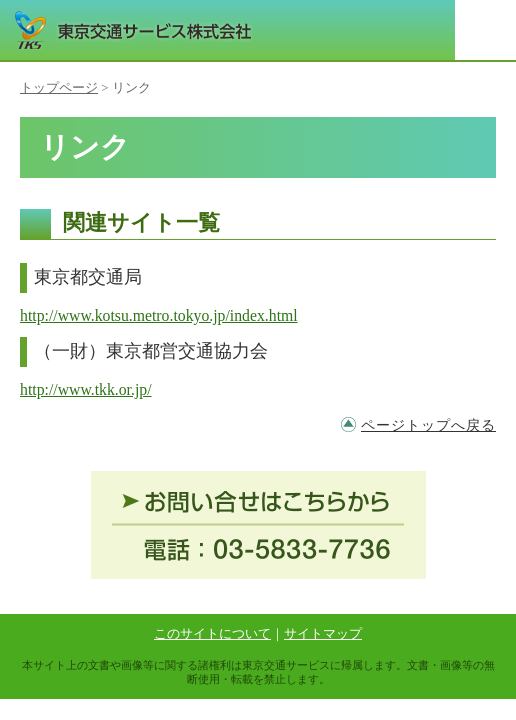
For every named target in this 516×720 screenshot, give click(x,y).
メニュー (485, 30)
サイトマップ (323, 634)
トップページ (59, 88)
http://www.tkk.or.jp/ (86, 389)
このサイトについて (212, 634)
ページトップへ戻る (428, 425)
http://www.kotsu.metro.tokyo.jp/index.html (159, 315)
